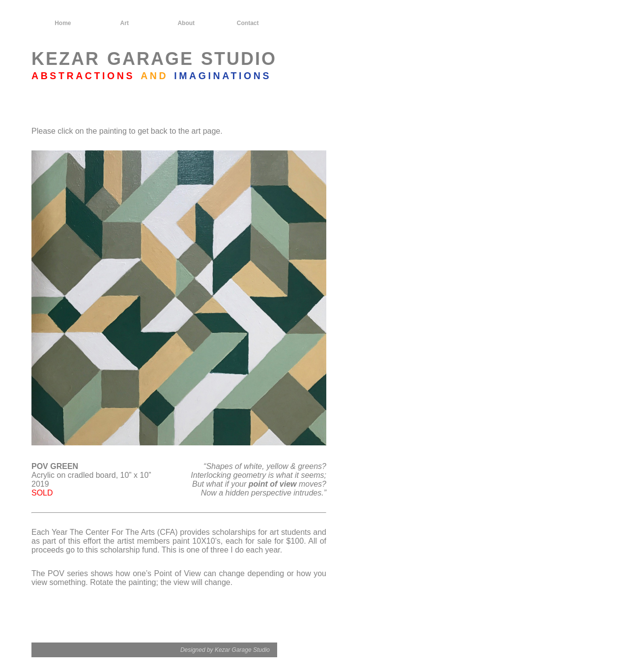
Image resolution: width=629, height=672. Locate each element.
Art (125, 23)
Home (63, 23)
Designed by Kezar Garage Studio (225, 650)
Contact (248, 23)
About (186, 23)
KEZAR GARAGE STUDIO (154, 59)
